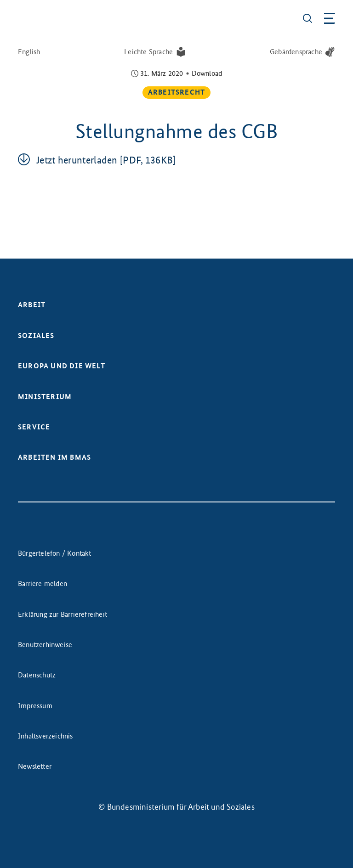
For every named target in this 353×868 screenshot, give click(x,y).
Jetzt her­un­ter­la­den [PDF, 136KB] (106, 160)
